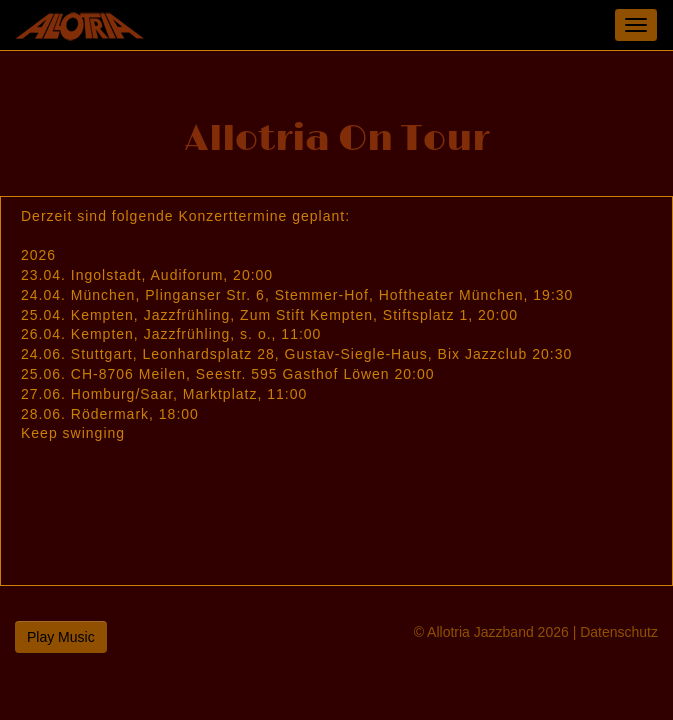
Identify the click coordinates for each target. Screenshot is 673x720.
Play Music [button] (61, 637)
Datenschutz (619, 632)
